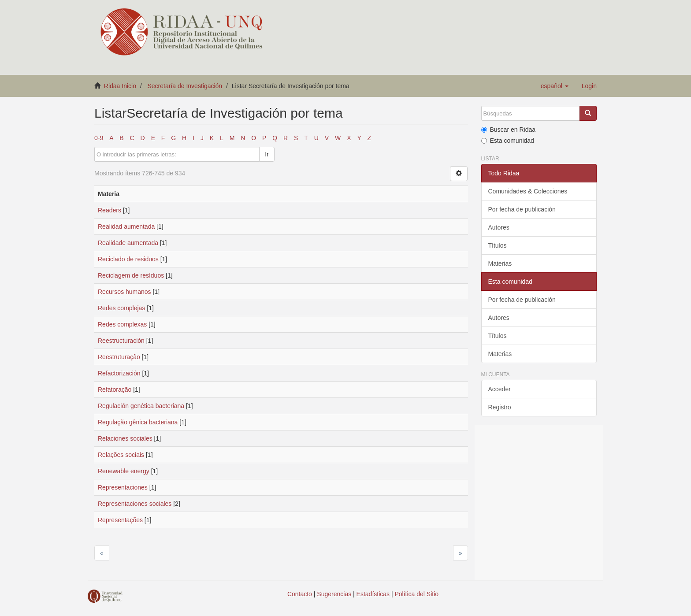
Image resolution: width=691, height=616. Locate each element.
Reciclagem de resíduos (131, 275)
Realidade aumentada (128, 243)
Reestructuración (121, 341)
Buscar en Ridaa (509, 130)
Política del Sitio (417, 594)
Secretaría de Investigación (185, 86)
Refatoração (115, 390)
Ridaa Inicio (120, 86)
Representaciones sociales (135, 504)
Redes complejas (121, 308)
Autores (499, 227)
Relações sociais (121, 455)
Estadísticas (373, 594)
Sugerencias (334, 594)
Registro (500, 407)
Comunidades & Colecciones (528, 191)
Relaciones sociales (125, 438)
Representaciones (123, 487)
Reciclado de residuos (128, 259)
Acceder (500, 389)
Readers (110, 210)
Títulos (498, 245)
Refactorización (119, 373)
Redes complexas (122, 324)
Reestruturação (119, 357)
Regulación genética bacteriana (141, 406)
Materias (500, 263)
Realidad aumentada (126, 226)
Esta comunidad (508, 141)
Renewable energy (124, 471)
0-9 (99, 138)
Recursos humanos (124, 292)
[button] (555, 86)
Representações (120, 520)
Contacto (300, 594)
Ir (267, 154)
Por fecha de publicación (522, 209)
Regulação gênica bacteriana (138, 422)
